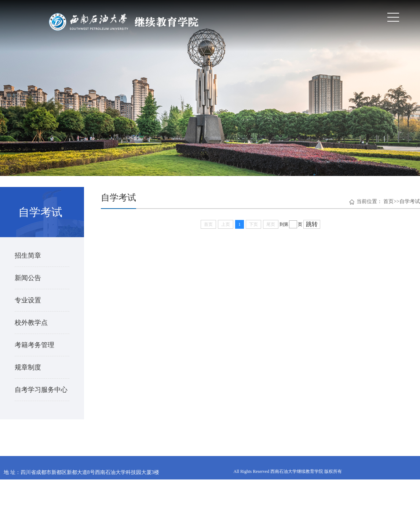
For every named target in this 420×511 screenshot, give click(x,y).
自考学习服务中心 (41, 390)
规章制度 (28, 367)
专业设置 (28, 300)
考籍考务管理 (34, 345)
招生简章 (28, 255)
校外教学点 (31, 323)
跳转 (312, 224)
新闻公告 (28, 278)
